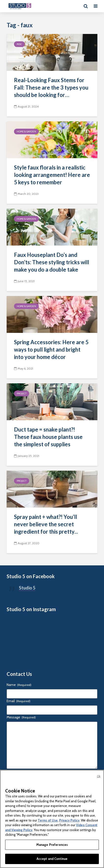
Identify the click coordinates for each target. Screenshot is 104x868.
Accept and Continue (52, 859)
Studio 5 (27, 588)
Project (22, 394)
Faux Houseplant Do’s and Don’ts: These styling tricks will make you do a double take (52, 262)
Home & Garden (26, 132)
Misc (19, 44)
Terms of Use (48, 820)
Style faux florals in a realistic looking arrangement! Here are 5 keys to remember (52, 175)
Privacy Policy (69, 820)
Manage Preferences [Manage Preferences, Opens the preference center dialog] (52, 845)
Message (21, 717)
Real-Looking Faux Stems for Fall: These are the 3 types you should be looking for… (51, 87)
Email (19, 701)
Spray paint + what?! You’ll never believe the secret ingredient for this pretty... (46, 524)
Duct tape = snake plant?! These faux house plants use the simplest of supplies (48, 437)
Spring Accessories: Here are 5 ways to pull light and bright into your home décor (51, 349)
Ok (99, 776)
